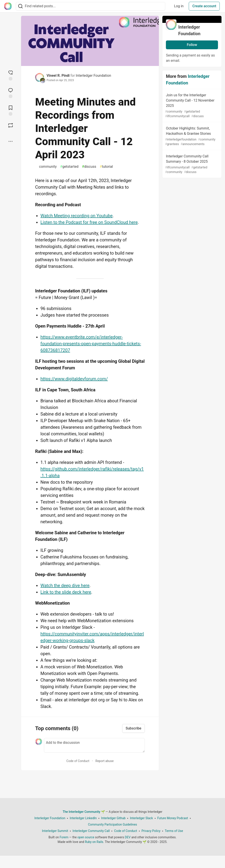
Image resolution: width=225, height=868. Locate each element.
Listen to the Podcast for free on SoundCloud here (89, 222)
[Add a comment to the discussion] (94, 745)
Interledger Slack (141, 818)
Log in (179, 6)
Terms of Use (174, 831)
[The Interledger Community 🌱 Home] (8, 6)
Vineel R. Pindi (58, 76)
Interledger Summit (55, 831)
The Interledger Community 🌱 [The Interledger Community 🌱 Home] (84, 812)
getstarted (69, 167)
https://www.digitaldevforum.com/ (74, 379)
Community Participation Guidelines (112, 824)
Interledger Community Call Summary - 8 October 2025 (191, 164)
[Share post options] (11, 141)
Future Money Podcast (173, 818)
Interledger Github (113, 818)
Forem (64, 837)
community (47, 167)
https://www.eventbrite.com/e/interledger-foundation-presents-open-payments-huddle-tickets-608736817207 (91, 344)
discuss (89, 167)
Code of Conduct (78, 761)
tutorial (106, 167)
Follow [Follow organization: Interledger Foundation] (192, 45)
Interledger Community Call (91, 831)
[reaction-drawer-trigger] (11, 75)
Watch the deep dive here (65, 585)
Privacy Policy (151, 831)
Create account (204, 6)
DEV (128, 837)
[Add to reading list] (11, 110)
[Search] (20, 6)
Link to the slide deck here (66, 592)
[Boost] (11, 125)
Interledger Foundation (93, 76)
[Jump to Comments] (11, 93)
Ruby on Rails (94, 842)
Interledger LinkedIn (83, 818)
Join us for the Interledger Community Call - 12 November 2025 (191, 106)
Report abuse (104, 761)
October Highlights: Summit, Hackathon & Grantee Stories (191, 136)
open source (86, 837)
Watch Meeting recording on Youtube (76, 216)
